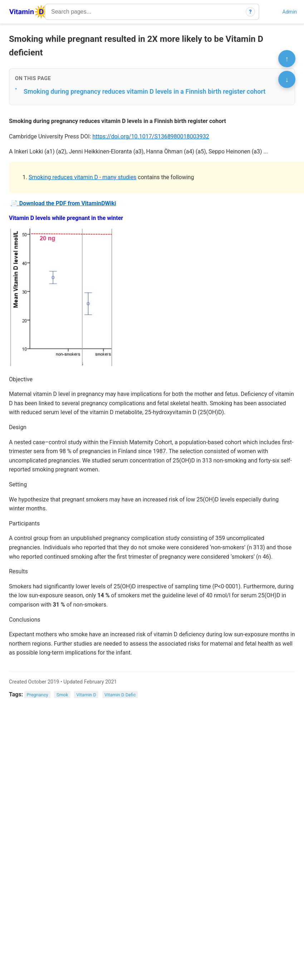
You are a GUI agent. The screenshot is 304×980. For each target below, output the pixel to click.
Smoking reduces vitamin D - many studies (82, 177)
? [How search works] (251, 12)
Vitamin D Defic (120, 695)
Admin (290, 12)
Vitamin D (86, 695)
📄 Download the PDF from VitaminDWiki (63, 203)
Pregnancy (38, 695)
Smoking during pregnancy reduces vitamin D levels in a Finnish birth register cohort (144, 91)
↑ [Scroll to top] (287, 59)
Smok (62, 695)
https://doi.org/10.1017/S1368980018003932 (151, 136)
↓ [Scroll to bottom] (287, 79)
